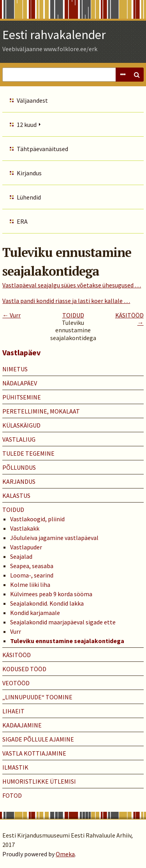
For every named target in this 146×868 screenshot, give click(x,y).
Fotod (12, 795)
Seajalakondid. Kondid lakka (47, 603)
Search (137, 75)
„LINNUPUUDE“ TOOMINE (37, 697)
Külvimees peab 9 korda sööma (51, 594)
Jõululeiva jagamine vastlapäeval (54, 538)
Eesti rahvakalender (54, 35)
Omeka (65, 854)
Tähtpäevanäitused (42, 149)
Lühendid (29, 197)
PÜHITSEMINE (22, 397)
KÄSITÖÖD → (129, 319)
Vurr (16, 631)
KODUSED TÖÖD (24, 669)
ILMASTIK (15, 767)
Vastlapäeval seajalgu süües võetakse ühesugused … (72, 285)
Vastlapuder (26, 547)
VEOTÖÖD (16, 683)
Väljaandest (32, 100)
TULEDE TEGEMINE (28, 453)
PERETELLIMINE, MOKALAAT (41, 411)
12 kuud (27, 125)
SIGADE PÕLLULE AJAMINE (38, 739)
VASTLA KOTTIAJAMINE (34, 753)
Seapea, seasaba (32, 566)
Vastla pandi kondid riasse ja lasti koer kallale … (66, 301)
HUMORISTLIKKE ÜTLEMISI (39, 781)
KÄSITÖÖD (17, 655)
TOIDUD (73, 315)
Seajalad (21, 556)
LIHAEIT (13, 711)
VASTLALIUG (19, 439)
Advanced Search (123, 75)
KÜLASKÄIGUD (21, 425)
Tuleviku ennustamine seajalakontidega (67, 641)
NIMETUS (15, 369)
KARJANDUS (19, 481)
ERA (22, 221)
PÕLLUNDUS (19, 467)
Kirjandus (29, 173)
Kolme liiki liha (30, 585)
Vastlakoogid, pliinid (37, 519)
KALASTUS (16, 495)
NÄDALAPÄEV (20, 383)
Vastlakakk (25, 528)
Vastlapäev (21, 352)
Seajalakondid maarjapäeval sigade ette (63, 622)
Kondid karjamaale (35, 613)
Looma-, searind (32, 575)
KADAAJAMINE (22, 725)
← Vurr (11, 315)
